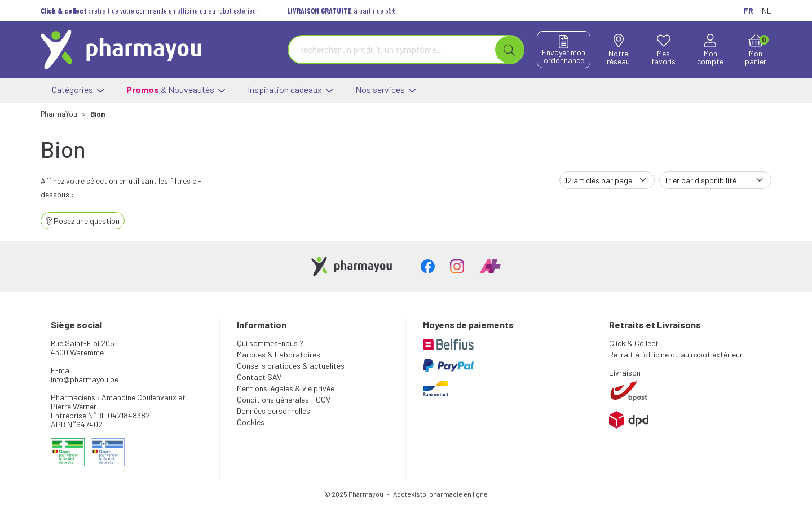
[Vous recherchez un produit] (392, 50)
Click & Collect (634, 343)
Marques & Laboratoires (279, 354)
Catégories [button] (78, 91)
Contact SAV (259, 377)
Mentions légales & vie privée (286, 388)
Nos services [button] (385, 91)
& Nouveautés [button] (176, 91)
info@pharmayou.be (85, 379)
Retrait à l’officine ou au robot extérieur (676, 354)
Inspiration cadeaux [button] (290, 91)
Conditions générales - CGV (284, 399)
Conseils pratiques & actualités (291, 366)
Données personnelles (273, 411)
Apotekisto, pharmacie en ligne (440, 494)
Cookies (251, 422)
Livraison (625, 372)
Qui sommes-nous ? (270, 343)
